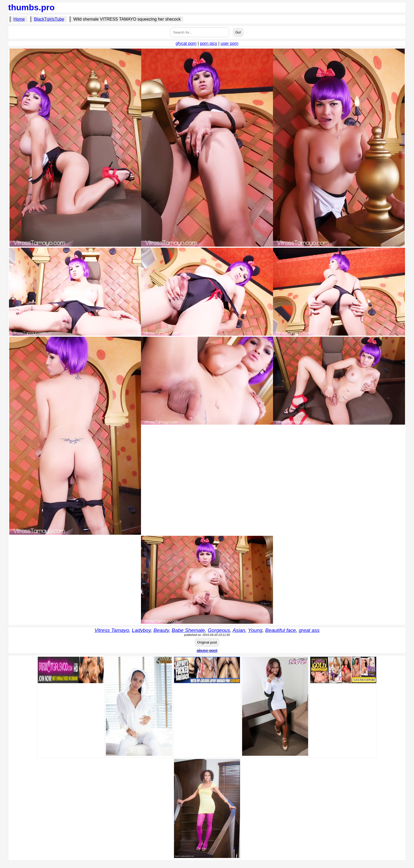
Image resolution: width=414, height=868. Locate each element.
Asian (239, 630)
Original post (207, 642)
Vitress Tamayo (112, 630)
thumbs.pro (31, 7)
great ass (309, 630)
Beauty (161, 630)
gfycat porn (186, 43)
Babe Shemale (188, 630)
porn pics (208, 43)
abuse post (207, 651)
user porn (229, 43)
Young (255, 630)
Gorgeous (219, 630)
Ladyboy (141, 630)
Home (19, 19)
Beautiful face (280, 630)
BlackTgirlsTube (49, 19)
